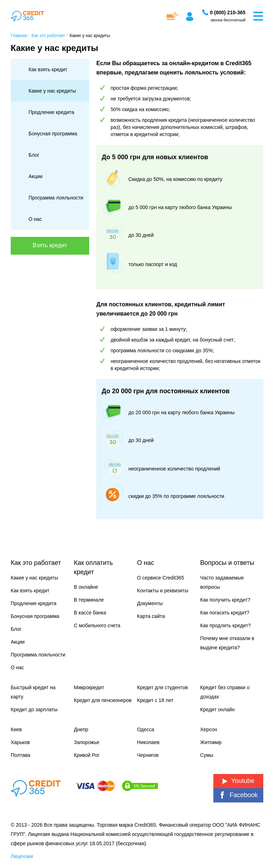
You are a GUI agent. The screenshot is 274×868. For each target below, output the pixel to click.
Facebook (238, 795)
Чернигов (148, 755)
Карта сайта (151, 616)
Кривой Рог (87, 755)
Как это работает (36, 563)
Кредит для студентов (163, 687)
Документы (150, 603)
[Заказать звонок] (228, 12)
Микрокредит (89, 687)
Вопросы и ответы (227, 563)
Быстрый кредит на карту (33, 692)
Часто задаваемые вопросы (222, 582)
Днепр (81, 729)
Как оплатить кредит (93, 567)
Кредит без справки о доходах (225, 692)
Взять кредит (50, 245)
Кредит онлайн (217, 710)
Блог (34, 155)
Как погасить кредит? (225, 613)
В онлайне (86, 587)
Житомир (211, 742)
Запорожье (87, 742)
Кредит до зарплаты (34, 710)
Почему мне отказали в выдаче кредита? (227, 643)
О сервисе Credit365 (161, 578)
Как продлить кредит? (225, 625)
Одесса (146, 729)
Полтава (21, 755)
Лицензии (22, 856)
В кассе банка (90, 613)
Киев (16, 729)
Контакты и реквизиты (163, 591)
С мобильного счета (97, 625)
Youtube (238, 781)
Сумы (207, 755)
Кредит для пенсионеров (103, 700)
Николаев (148, 742)
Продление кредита (51, 112)
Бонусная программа (53, 134)
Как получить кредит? (225, 600)
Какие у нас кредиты (52, 91)
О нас (35, 219)
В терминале (89, 600)
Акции (35, 176)
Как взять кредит (48, 69)
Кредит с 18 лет (155, 700)
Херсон (209, 729)
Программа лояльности (56, 198)
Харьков (20, 742)
